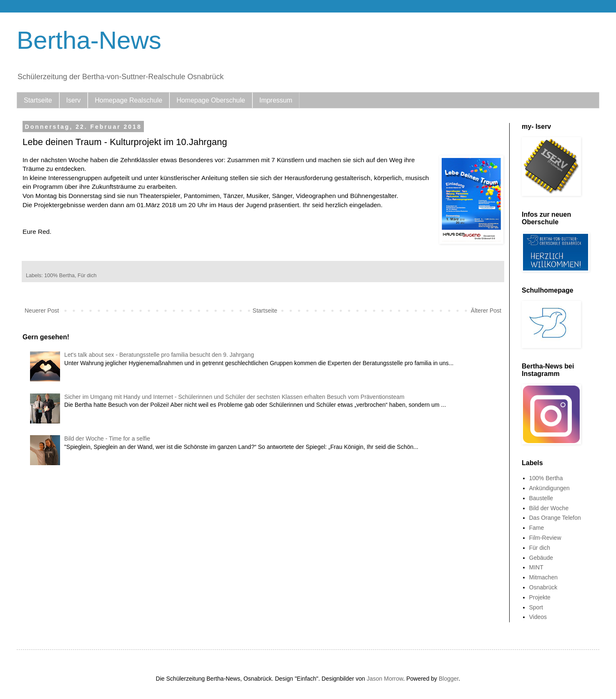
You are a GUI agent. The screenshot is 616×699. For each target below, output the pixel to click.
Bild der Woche (549, 508)
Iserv (74, 100)
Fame (537, 528)
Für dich (87, 276)
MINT (536, 567)
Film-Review (545, 538)
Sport (536, 607)
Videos (538, 617)
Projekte (540, 597)
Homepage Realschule (128, 100)
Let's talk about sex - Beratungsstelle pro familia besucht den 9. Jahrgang (159, 355)
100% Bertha (59, 276)
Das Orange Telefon (555, 518)
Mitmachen (543, 577)
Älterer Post (486, 311)
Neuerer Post (42, 311)
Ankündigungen (549, 488)
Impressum (276, 100)
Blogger (449, 679)
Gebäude (541, 558)
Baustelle (541, 498)
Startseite (38, 100)
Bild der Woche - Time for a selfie (107, 438)
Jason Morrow (385, 679)
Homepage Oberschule (211, 100)
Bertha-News (89, 40)
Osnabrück (543, 587)
